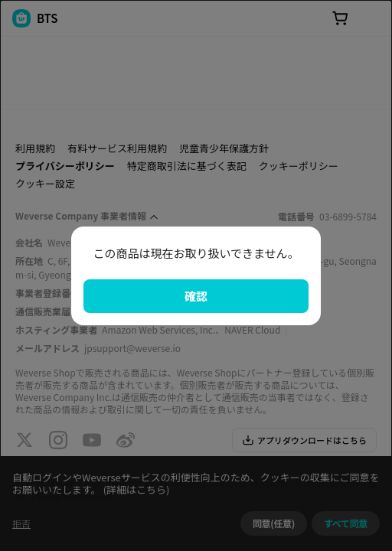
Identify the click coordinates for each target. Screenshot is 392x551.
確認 (196, 296)
